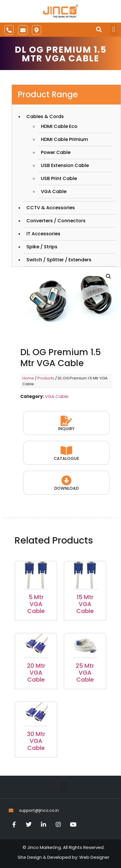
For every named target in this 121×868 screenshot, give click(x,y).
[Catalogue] (66, 450)
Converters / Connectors (56, 221)
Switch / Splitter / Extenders (59, 260)
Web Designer (94, 857)
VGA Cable (54, 191)
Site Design (30, 857)
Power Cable (56, 152)
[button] (99, 30)
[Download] (66, 480)
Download (66, 488)
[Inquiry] (66, 421)
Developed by (62, 857)
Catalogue (66, 458)
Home (28, 378)
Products (46, 378)
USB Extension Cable (65, 165)
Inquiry (66, 429)
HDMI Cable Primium (64, 139)
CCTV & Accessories (51, 208)
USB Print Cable (59, 178)
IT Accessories (43, 234)
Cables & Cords (45, 116)
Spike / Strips (42, 247)
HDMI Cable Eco (59, 126)
